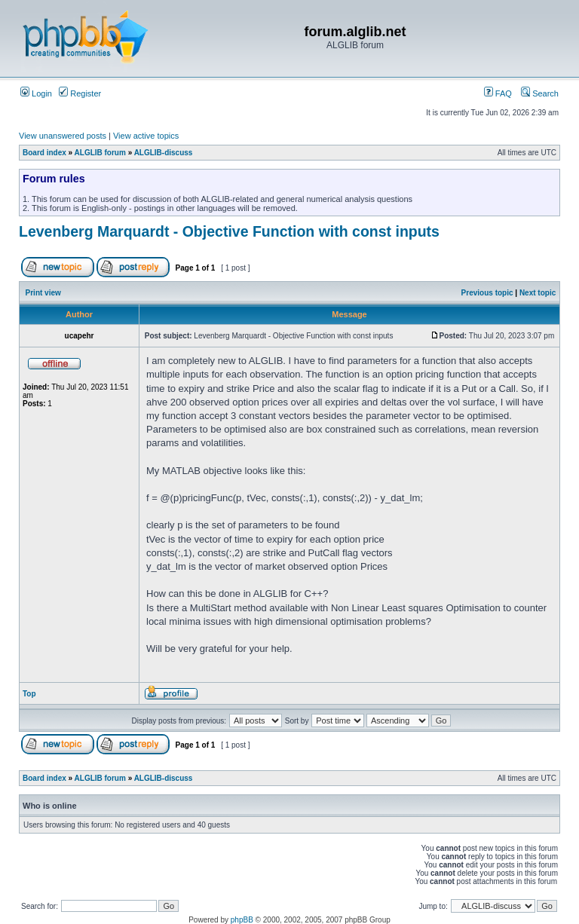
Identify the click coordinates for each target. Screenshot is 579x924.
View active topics (146, 136)
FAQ (498, 93)
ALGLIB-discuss (164, 153)
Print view (43, 293)
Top (29, 694)
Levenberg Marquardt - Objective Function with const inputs (229, 231)
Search (540, 93)
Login (36, 93)
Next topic (538, 293)
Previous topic (487, 293)
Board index (44, 153)
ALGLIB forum (100, 153)
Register (80, 93)
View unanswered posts (63, 136)
